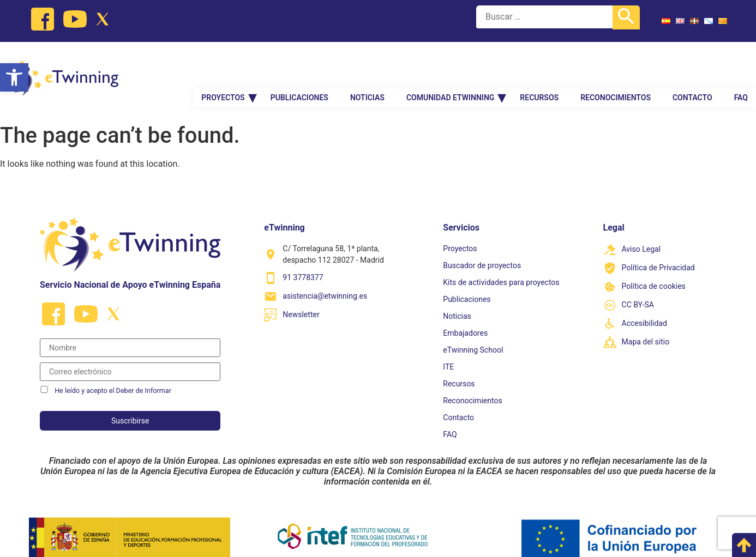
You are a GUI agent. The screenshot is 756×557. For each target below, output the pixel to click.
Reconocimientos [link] (616, 72)
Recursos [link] (539, 72)
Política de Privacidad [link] (658, 252)
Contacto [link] (692, 72)
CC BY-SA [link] (638, 289)
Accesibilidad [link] (644, 308)
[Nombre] (130, 332)
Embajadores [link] (465, 318)
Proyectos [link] (223, 72)
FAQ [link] (741, 72)
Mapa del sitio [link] (646, 326)
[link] (14, 77)
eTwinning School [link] (473, 335)
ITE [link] (448, 352)
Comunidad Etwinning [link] (450, 72)
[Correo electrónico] (130, 356)
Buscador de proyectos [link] (482, 250)
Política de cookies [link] (654, 271)
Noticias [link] (367, 72)
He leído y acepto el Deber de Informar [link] (113, 376)
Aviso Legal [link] (641, 234)
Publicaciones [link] (299, 72)
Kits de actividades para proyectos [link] (501, 267)
